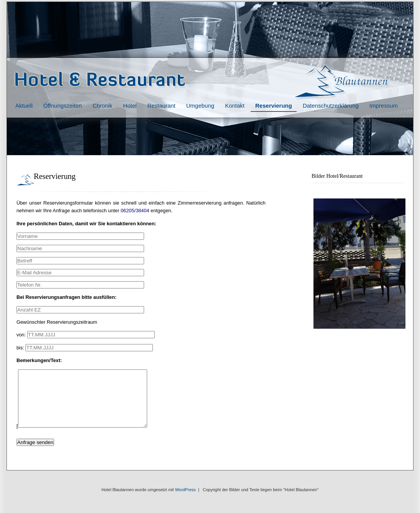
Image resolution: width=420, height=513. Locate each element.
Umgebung (200, 106)
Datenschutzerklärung (331, 106)
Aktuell (24, 106)
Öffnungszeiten (63, 106)
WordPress (185, 501)
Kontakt (235, 106)
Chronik (103, 106)
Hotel (130, 106)
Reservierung (274, 106)
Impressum (384, 106)
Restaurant (161, 106)
